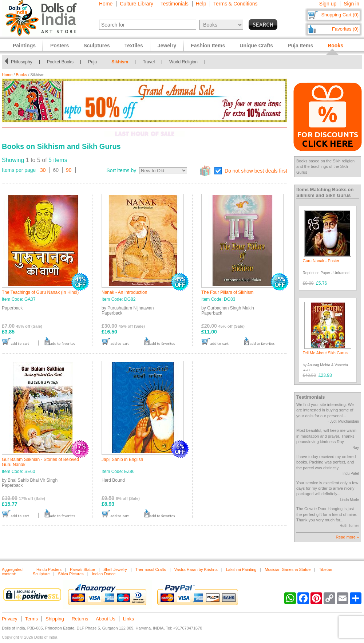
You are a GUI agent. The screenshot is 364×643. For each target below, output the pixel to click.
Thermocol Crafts (151, 569)
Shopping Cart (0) (340, 15)
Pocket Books (60, 62)
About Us (105, 619)
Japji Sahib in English (122, 459)
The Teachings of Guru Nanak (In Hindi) (40, 292)
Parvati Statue (82, 569)
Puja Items (300, 46)
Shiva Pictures (71, 574)
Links (128, 619)
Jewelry (167, 46)
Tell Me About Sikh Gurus (325, 353)
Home (106, 4)
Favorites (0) (345, 29)
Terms (31, 619)
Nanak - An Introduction (124, 292)
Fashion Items (208, 46)
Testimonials (175, 4)
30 (43, 170)
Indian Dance (104, 574)
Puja (92, 62)
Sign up (328, 4)
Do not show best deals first (256, 171)
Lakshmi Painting (241, 569)
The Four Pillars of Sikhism (227, 292)
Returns (80, 619)
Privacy (10, 619)
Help (201, 4)
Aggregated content (12, 572)
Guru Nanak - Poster (321, 261)
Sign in (351, 4)
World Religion (183, 62)
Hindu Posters (49, 569)
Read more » (347, 537)
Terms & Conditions (235, 4)
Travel (149, 62)
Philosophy (22, 62)
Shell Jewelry (115, 569)
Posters (60, 46)
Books (22, 75)
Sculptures (96, 46)
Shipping (55, 619)
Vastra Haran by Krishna (196, 569)
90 (69, 170)
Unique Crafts (256, 46)
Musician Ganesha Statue (288, 569)
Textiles (134, 46)
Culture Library (136, 4)
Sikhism (120, 62)
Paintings (24, 46)
